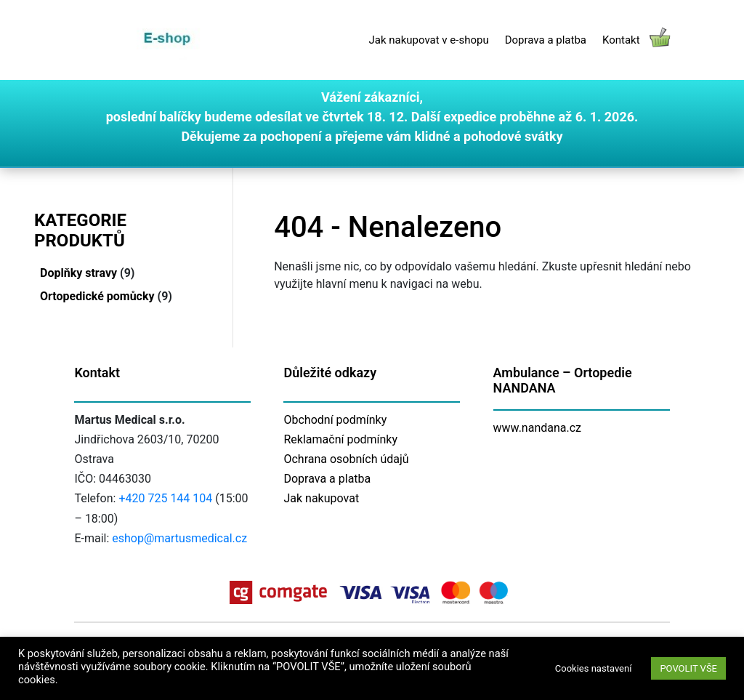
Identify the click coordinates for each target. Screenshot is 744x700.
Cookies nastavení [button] (594, 668)
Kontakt (621, 40)
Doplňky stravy (78, 273)
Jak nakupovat (321, 498)
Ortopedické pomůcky (97, 296)
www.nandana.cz (538, 428)
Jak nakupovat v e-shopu (428, 40)
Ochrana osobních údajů (346, 459)
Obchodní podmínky (335, 420)
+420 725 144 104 (165, 498)
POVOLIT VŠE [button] (688, 668)
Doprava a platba (546, 40)
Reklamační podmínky (340, 439)
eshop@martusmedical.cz (179, 538)
